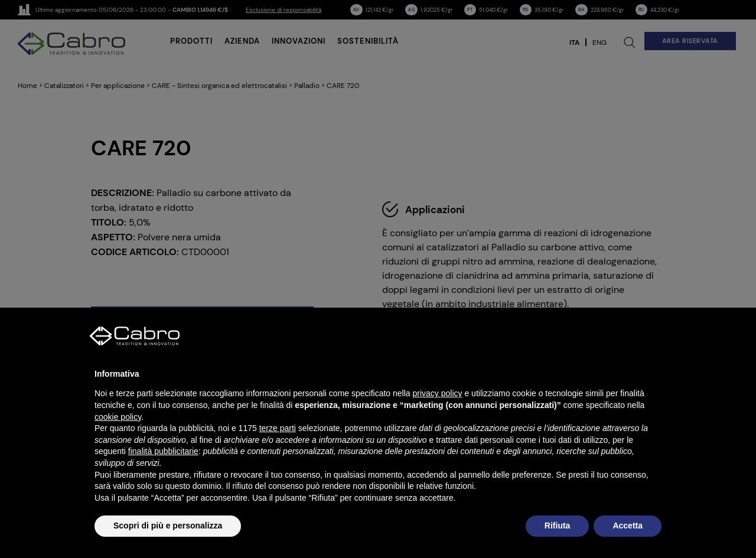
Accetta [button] (628, 526)
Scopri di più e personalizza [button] (168, 526)
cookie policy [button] (118, 417)
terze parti (278, 428)
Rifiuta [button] (558, 526)
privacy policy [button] (438, 393)
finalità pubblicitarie (163, 451)
